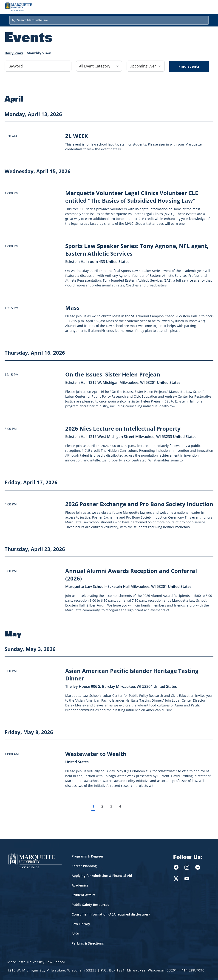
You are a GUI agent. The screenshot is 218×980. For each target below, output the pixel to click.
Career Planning (84, 866)
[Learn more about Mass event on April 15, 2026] (72, 308)
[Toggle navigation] (209, 6)
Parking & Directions (88, 943)
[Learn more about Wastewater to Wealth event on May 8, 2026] (96, 754)
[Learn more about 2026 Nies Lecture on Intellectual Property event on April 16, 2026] (123, 428)
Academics (80, 885)
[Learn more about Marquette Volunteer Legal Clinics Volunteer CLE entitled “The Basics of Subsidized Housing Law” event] (132, 197)
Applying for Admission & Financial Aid (102, 876)
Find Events (189, 66)
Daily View (14, 53)
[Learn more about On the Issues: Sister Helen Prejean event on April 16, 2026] (113, 374)
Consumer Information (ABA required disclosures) (111, 914)
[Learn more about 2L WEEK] (77, 136)
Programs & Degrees (88, 856)
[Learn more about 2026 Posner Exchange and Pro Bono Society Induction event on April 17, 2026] (139, 504)
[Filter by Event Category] (99, 66)
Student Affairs (84, 895)
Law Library (81, 924)
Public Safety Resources (90, 905)
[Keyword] (38, 66)
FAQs (76, 934)
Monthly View (39, 53)
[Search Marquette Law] (109, 20)
